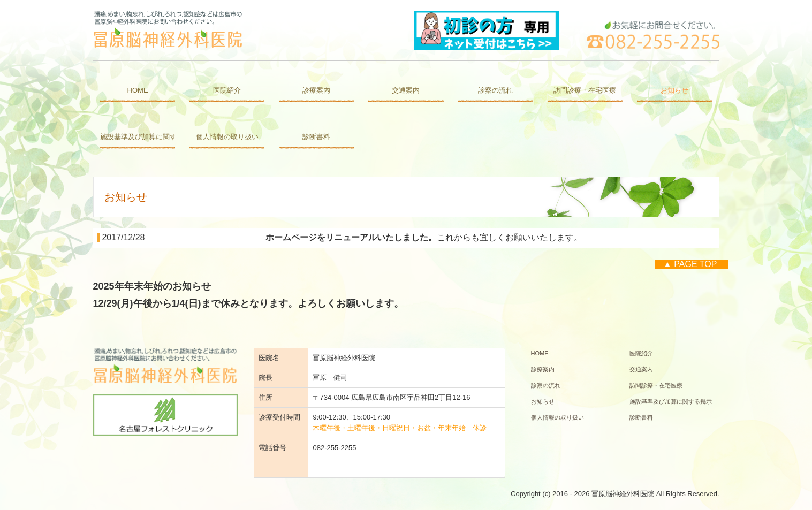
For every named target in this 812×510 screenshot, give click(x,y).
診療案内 (316, 90)
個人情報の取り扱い (227, 137)
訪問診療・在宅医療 (585, 90)
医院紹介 (227, 90)
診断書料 (316, 137)
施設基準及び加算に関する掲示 (138, 137)
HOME (138, 90)
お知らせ (674, 90)
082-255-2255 (334, 448)
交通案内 (406, 90)
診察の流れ (495, 90)
